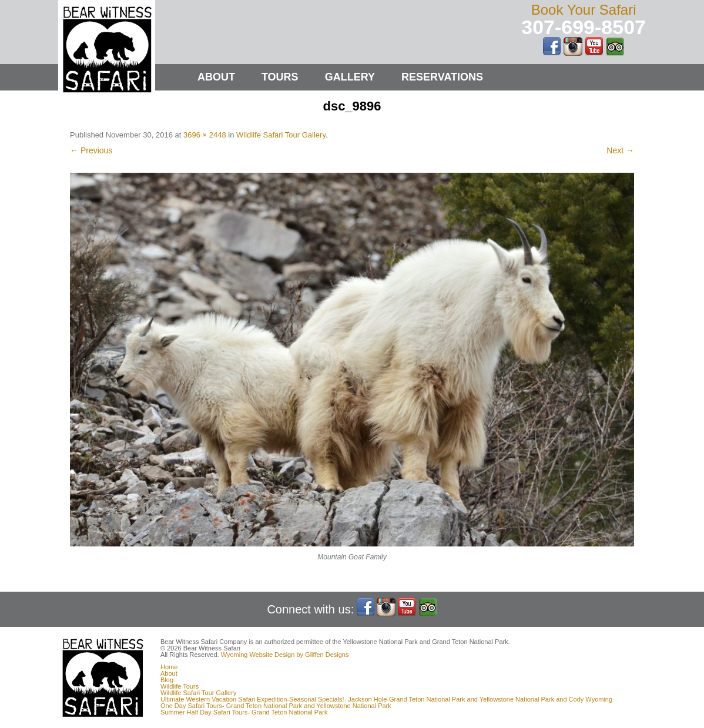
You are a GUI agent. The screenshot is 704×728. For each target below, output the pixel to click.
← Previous (91, 150)
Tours (280, 77)
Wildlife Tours (180, 686)
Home (169, 667)
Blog (167, 680)
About (216, 77)
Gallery (350, 77)
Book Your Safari (584, 10)
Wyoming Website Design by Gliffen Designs (285, 655)
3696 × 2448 (205, 135)
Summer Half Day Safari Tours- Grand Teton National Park (244, 712)
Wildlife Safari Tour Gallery (281, 135)
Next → (620, 150)
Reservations (442, 77)
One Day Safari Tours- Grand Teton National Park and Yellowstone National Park (276, 706)
